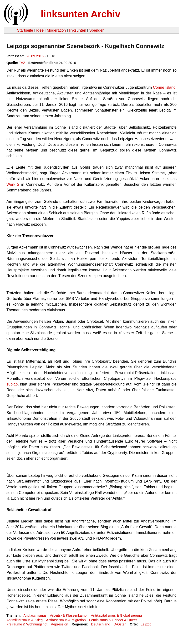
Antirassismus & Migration (66, 620)
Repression (59, 624)
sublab (12, 384)
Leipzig (146, 624)
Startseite (25, 30)
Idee (40, 30)
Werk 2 (13, 184)
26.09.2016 (35, 56)
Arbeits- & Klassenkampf (69, 615)
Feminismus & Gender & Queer (113, 620)
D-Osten (120, 624)
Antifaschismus (35, 615)
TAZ (22, 63)
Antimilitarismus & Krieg (25, 620)
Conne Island (164, 87)
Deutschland (101, 624)
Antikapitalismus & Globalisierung (117, 615)
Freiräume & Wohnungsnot (27, 624)
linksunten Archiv (81, 14)
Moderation (56, 30)
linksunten (77, 30)
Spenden (97, 30)
